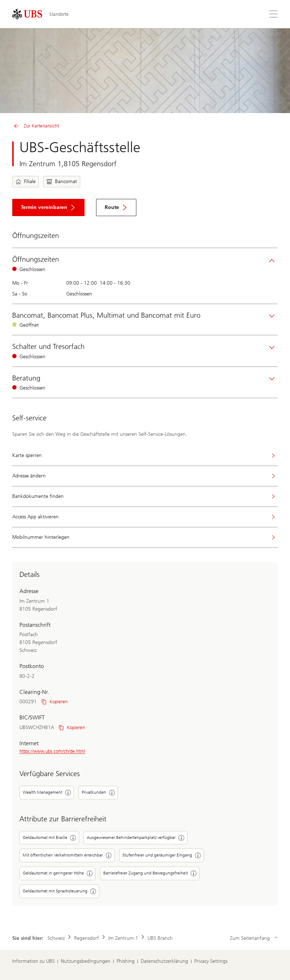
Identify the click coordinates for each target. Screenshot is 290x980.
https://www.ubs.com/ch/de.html (52, 751)
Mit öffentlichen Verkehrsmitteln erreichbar (67, 855)
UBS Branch (160, 938)
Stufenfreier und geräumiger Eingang (162, 855)
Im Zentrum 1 (123, 938)
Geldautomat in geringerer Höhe (58, 873)
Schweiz (56, 938)
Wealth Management (47, 793)
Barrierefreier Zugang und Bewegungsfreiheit (150, 873)
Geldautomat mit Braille (49, 838)
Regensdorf (87, 938)
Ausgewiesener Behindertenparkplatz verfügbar (135, 838)
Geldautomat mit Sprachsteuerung (59, 891)
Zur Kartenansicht (36, 126)
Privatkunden (98, 793)
